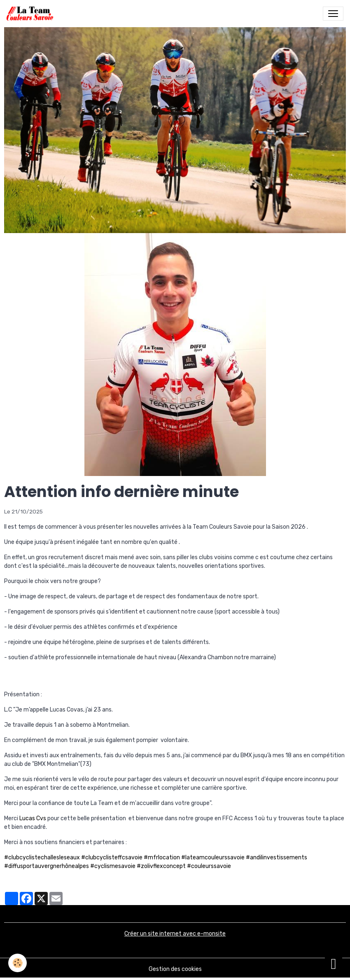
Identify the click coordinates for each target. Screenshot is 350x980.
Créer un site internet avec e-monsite (175, 934)
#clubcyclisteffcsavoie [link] (112, 857)
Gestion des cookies (175, 969)
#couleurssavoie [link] (209, 866)
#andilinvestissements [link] (276, 857)
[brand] (31, 14)
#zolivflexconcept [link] (161, 866)
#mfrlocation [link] (162, 857)
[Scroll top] (334, 964)
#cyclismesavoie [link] (113, 866)
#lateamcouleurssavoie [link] (213, 857)
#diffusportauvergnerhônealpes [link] (47, 866)
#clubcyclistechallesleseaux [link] (42, 857)
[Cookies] (17, 963)
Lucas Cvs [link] (33, 818)
